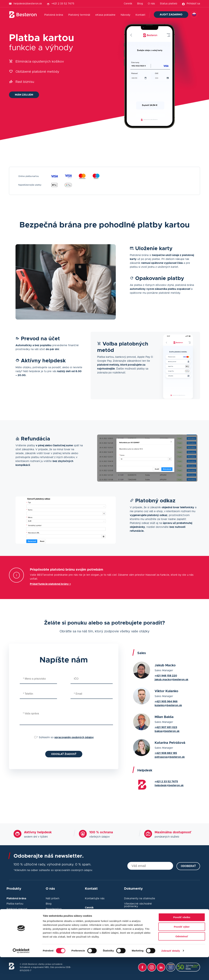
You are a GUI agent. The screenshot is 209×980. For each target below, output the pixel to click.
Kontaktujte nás (95, 898)
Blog (140, 4)
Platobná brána (54, 15)
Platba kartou (15, 904)
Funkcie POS (15, 929)
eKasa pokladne (105, 15)
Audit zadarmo (171, 15)
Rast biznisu (25, 82)
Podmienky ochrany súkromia (142, 927)
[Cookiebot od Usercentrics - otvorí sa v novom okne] (21, 974)
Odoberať (188, 866)
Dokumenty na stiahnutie (140, 898)
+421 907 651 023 (166, 727)
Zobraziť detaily (171, 974)
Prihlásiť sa (193, 4)
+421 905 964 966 (166, 701)
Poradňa (51, 919)
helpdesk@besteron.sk (28, 4)
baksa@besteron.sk (167, 731)
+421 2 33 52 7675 (63, 4)
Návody (125, 15)
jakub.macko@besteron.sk (171, 680)
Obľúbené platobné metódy (37, 72)
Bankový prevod (17, 909)
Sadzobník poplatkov (98, 913)
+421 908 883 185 (166, 753)
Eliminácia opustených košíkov (40, 62)
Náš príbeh (52, 898)
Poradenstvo (54, 909)
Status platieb (169, 4)
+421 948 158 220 (166, 676)
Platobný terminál (79, 15)
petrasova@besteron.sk (170, 757)
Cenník (128, 4)
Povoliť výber (182, 950)
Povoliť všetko (182, 940)
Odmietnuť (182, 959)
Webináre (52, 914)
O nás (151, 4)
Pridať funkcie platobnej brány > (50, 584)
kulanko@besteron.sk (168, 705)
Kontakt (140, 15)
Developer (13, 914)
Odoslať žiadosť (64, 754)
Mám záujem (24, 95)
